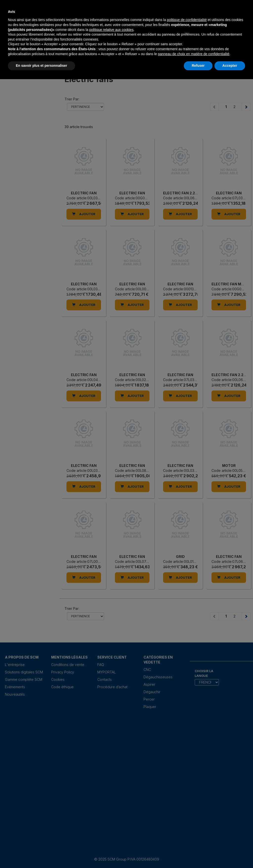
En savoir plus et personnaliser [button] (42, 66)
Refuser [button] (198, 66)
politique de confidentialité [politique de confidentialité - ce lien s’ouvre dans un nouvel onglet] (187, 20)
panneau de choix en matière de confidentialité (194, 54)
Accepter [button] (230, 66)
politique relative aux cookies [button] (111, 30)
